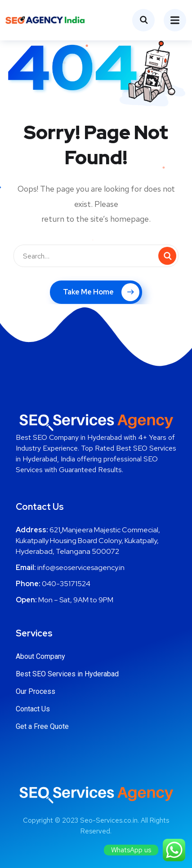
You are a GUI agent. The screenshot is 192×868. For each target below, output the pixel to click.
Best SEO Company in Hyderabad (69, 437)
